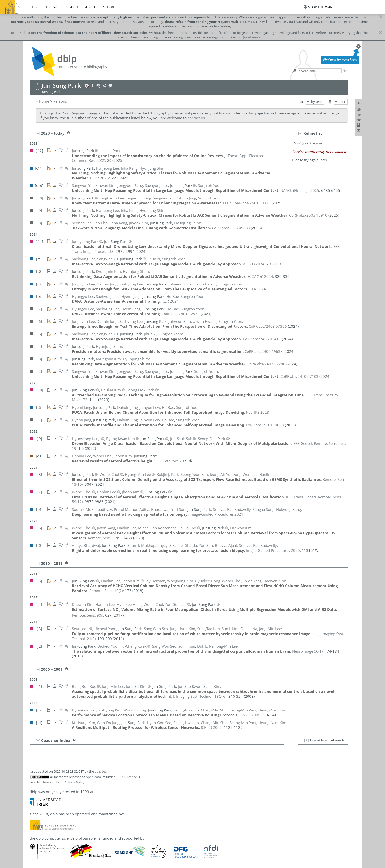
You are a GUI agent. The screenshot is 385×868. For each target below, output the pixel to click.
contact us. (197, 118)
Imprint (93, 782)
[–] (300, 133)
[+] (307, 740)
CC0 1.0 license (126, 777)
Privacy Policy (75, 782)
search (73, 7)
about (91, 7)
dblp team (102, 771)
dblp (36, 7)
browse (53, 7)
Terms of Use (52, 782)
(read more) (252, 37)
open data (93, 777)
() (105, 538)
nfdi (107, 7)
